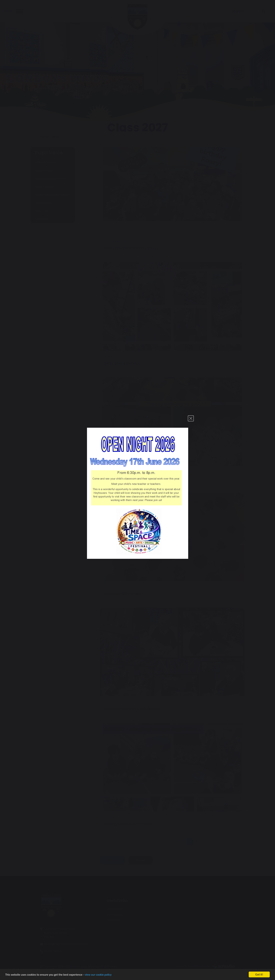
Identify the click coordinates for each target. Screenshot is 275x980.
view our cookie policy (98, 975)
